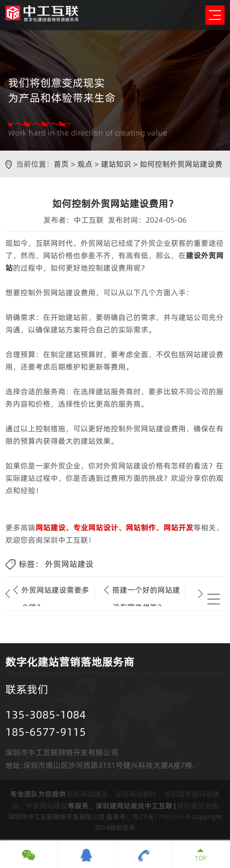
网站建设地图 (198, 806)
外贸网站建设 (69, 564)
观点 (85, 164)
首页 (61, 164)
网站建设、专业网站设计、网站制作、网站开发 (114, 528)
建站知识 (116, 164)
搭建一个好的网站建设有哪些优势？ (146, 592)
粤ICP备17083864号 (161, 817)
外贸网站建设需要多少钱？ (55, 592)
